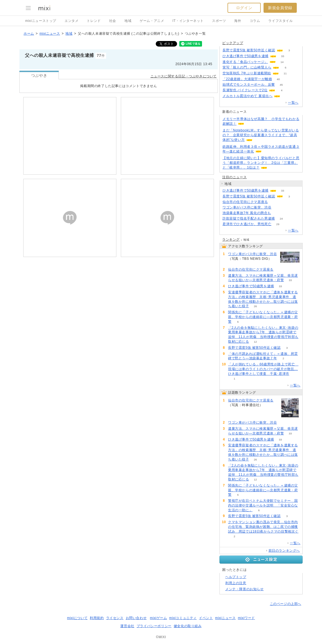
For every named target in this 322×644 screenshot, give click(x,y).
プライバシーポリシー (154, 626)
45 (281, 85)
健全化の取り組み (188, 626)
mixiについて (77, 618)
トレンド (94, 21)
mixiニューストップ (41, 21)
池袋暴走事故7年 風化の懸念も (247, 213)
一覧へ (293, 103)
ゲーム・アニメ (152, 21)
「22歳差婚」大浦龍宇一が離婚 (247, 79)
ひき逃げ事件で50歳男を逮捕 (246, 56)
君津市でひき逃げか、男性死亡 (247, 224)
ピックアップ (233, 43)
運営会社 (127, 626)
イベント (206, 618)
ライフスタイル (280, 21)
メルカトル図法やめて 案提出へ (247, 96)
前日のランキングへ (284, 551)
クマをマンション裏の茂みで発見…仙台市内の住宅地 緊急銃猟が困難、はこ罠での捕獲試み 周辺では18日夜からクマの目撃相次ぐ (263, 527)
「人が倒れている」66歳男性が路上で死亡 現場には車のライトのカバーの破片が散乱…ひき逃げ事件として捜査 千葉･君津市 (263, 369)
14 (282, 62)
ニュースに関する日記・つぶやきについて (184, 76)
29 (278, 224)
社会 (113, 21)
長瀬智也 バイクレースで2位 (245, 90)
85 (274, 202)
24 (281, 219)
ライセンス (115, 618)
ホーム (29, 34)
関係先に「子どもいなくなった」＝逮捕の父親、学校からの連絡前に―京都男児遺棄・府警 (263, 317)
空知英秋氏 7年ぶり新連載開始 (247, 73)
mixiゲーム (159, 618)
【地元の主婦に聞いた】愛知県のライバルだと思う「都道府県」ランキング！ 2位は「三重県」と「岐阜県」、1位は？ (261, 163)
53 (287, 96)
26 (255, 306)
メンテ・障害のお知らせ (245, 589)
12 (255, 342)
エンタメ (71, 21)
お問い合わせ (136, 618)
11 (285, 73)
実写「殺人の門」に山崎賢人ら (247, 67)
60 (278, 208)
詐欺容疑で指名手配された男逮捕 (249, 218)
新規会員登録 (280, 8)
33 (283, 56)
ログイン (244, 8)
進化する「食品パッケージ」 (245, 62)
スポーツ (219, 21)
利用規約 (97, 618)
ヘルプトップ (236, 577)
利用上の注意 (236, 583)
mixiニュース (50, 34)
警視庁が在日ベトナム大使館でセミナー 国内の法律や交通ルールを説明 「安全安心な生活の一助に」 (263, 505)
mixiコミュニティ (183, 618)
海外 (238, 21)
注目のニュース (234, 177)
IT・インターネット (188, 21)
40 (278, 79)
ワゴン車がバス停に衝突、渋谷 (247, 207)
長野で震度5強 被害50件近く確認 (249, 50)
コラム (255, 21)
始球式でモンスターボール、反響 (249, 85)
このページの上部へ (286, 604)
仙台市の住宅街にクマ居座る (245, 202)
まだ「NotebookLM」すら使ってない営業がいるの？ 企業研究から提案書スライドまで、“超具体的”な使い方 (261, 135)
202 (278, 213)
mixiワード (246, 618)
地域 (128, 21)
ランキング (231, 240)
